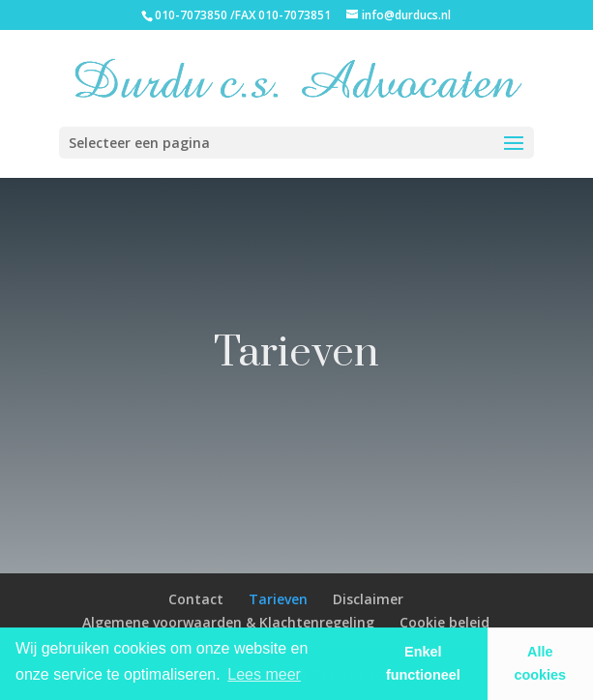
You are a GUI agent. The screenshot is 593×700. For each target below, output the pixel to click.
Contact (196, 599)
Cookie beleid (445, 622)
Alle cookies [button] (541, 663)
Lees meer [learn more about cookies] (264, 674)
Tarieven (278, 599)
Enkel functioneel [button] (423, 663)
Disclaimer (368, 599)
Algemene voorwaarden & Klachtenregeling (228, 622)
